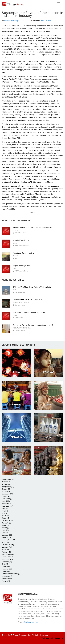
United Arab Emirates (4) (11, 574)
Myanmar (49, 372)
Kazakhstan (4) (7, 521)
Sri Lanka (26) (7, 562)
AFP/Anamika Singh (11, 21)
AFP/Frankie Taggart (22, 246)
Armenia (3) (6, 482)
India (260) (6, 501)
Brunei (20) (6, 491)
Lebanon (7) (6, 533)
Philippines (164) (8, 554)
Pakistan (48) (6, 552)
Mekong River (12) (8, 540)
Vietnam (21, 328)
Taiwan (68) (6, 567)
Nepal (15, 243)
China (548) (6, 496)
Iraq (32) (5, 511)
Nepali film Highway (21, 266)
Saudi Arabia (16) (8, 557)
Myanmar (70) (7, 547)
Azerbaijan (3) (7, 484)
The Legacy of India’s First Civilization (29, 313)
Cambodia (16, 469)
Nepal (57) (6, 550)
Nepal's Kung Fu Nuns (22, 240)
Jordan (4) (6, 518)
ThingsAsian (13, 5)
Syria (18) (5, 564)
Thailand (49, 469)
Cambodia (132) (7, 494)
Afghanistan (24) (8, 479)
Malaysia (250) (7, 535)
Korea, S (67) (6, 525)
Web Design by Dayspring (52, 638)
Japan (15, 230)
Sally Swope (19, 318)
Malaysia (16, 437)
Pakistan (16, 256)
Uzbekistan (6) (7, 576)
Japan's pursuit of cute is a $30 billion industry (32, 228)
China (20, 303)
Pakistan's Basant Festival (23, 253)
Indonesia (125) (7, 506)
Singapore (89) (7, 559)
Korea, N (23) (7, 523)
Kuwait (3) (5, 528)
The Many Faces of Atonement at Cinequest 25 (33, 325)
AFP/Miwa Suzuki (21, 233)
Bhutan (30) (6, 489)
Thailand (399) (7, 569)
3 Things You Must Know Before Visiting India (32, 287)
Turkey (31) (6, 571)
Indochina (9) (7, 504)
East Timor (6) (7, 499)
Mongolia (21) (7, 542)
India (42, 21)
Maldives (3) (6, 537)
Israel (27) (5, 513)
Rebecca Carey (20, 292)
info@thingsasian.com (31, 622)
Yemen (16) (6, 581)
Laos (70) (5, 530)
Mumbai (49, 21)
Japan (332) (6, 516)
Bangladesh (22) (8, 487)
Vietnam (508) (7, 579)
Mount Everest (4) (8, 545)
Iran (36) (5, 508)
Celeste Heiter (20, 305)
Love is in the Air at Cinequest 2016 (28, 300)
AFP (17, 258)
